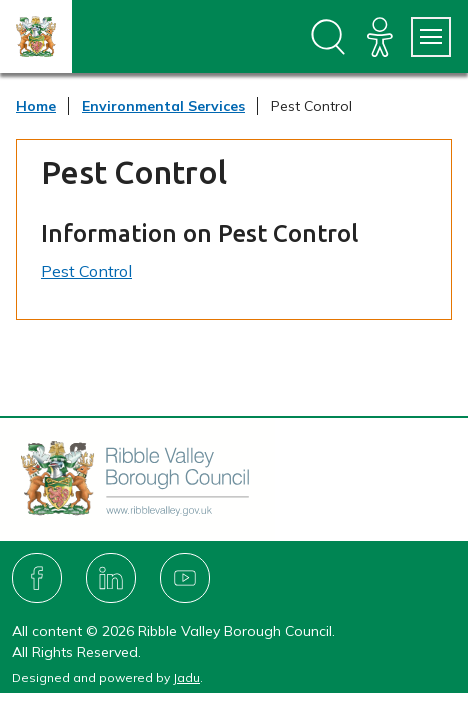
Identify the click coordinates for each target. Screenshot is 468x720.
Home (36, 106)
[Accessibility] (380, 37)
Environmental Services (163, 106)
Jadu (186, 677)
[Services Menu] (431, 37)
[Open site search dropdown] (328, 37)
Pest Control (86, 271)
